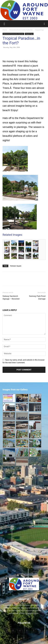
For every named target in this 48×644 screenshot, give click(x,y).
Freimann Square (16, 266)
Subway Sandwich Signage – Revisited (11, 297)
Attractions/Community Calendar (21, 30)
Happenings (39, 30)
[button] (4, 24)
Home (5, 30)
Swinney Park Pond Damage (37, 297)
